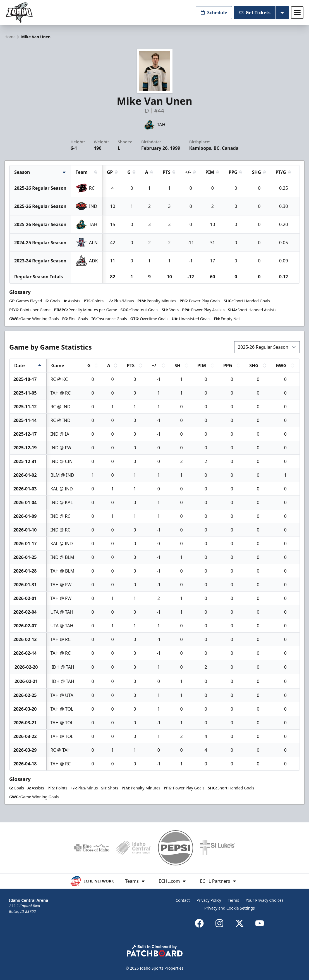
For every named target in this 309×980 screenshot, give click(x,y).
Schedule (214, 13)
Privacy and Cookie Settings (230, 908)
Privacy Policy (209, 900)
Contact (183, 900)
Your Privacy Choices (264, 900)
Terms (233, 900)
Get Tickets (255, 13)
